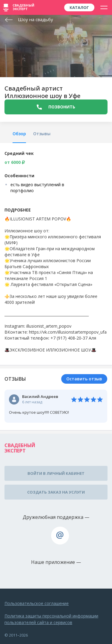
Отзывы (42, 134)
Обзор (19, 134)
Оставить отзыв (84, 379)
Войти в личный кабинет (56, 473)
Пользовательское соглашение (37, 603)
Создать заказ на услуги (56, 492)
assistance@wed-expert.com (60, 536)
